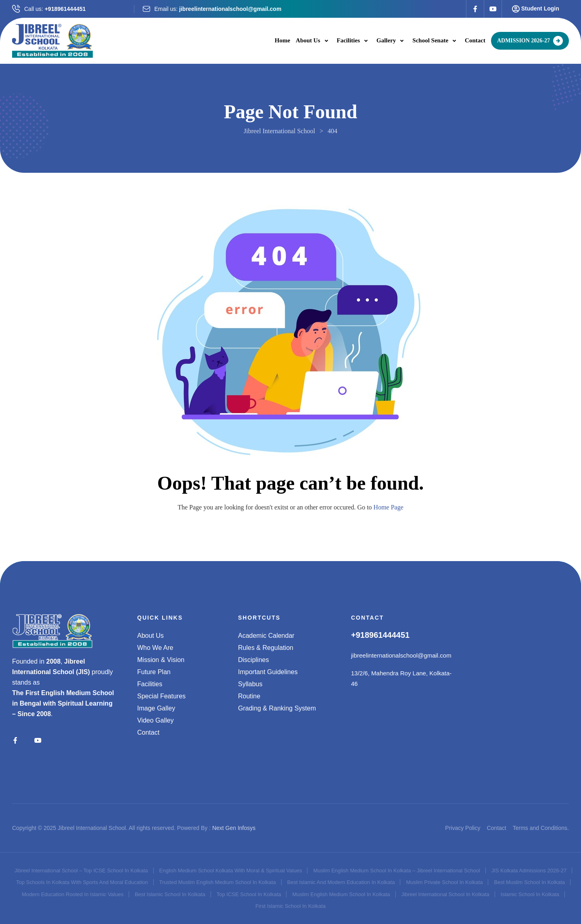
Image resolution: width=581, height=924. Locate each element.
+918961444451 (65, 9)
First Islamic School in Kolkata (290, 906)
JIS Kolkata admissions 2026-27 (529, 871)
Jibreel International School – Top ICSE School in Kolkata (81, 871)
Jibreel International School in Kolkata (445, 894)
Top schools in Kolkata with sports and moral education (82, 882)
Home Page (389, 507)
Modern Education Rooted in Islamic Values (73, 894)
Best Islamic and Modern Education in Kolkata (341, 882)
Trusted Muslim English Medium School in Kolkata (218, 882)
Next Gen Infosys (234, 828)
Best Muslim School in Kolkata (529, 882)
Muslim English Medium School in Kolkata (341, 894)
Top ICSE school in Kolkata (249, 894)
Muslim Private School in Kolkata (444, 882)
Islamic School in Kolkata (530, 894)
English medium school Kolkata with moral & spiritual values (231, 871)
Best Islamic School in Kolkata (170, 894)
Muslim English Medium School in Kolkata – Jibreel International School (396, 871)
